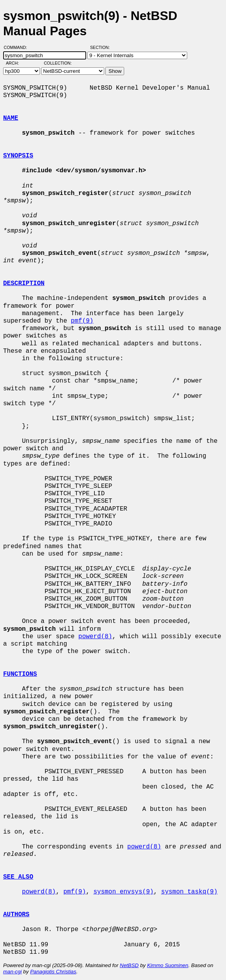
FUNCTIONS (20, 674)
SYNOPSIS (18, 156)
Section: (102, 47)
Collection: (58, 63)
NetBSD (129, 965)
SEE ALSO (18, 877)
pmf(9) (82, 321)
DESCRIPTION (24, 283)
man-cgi (12, 972)
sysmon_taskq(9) (189, 892)
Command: (18, 47)
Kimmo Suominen (167, 965)
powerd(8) (95, 637)
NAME (11, 118)
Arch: (16, 63)
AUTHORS (16, 915)
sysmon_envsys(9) (123, 892)
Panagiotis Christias (53, 972)
